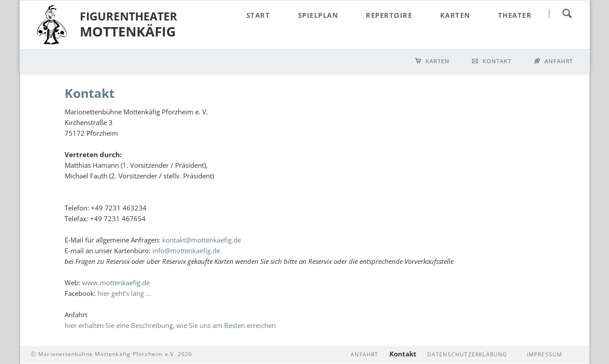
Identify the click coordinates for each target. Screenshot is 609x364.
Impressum (545, 354)
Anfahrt (559, 61)
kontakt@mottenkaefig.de (202, 240)
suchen (567, 13)
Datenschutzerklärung (467, 354)
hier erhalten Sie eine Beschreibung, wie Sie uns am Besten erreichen (170, 325)
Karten (437, 61)
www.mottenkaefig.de (116, 283)
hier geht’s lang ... (124, 293)
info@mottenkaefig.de (186, 251)
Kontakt (497, 61)
